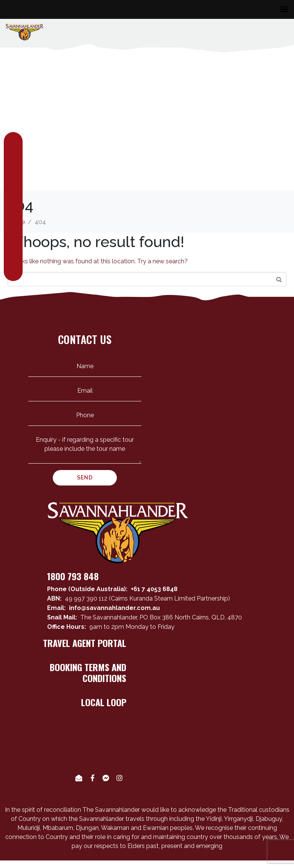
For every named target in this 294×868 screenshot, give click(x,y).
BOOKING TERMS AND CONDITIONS (88, 672)
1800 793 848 (73, 576)
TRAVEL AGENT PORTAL (85, 643)
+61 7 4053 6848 (154, 589)
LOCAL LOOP (104, 702)
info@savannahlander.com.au (114, 608)
